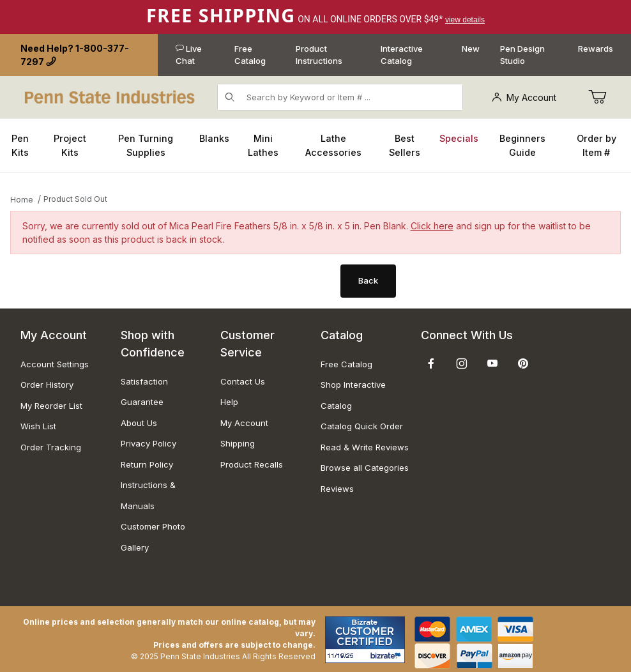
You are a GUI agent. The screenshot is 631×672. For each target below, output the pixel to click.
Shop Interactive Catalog (353, 395)
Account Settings (55, 364)
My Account (524, 97)
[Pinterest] (523, 363)
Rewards (596, 49)
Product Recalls (252, 464)
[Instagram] (462, 363)
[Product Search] (351, 97)
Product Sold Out (75, 199)
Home (22, 200)
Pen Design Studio (522, 55)
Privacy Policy (148, 443)
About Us (139, 423)
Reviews (337, 489)
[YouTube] (492, 363)
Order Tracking (51, 447)
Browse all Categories (365, 468)
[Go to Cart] (597, 97)
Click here (432, 226)
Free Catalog (250, 55)
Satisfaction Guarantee (144, 392)
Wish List (38, 426)
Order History (47, 385)
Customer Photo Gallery (153, 537)
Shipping (238, 443)
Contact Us (243, 381)
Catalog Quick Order (362, 426)
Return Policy (147, 464)
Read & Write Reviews (365, 447)
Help (229, 402)
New (471, 49)
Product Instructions (319, 55)
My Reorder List (51, 406)
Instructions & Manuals (148, 495)
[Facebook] (431, 363)
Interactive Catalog (402, 55)
